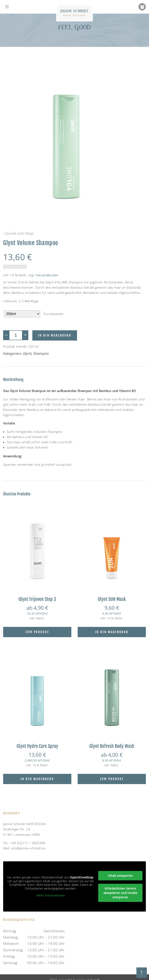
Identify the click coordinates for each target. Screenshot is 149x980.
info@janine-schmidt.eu (28, 848)
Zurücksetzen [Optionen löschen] (54, 314)
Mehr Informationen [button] (51, 895)
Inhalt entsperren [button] (120, 876)
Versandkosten (47, 275)
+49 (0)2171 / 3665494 (28, 843)
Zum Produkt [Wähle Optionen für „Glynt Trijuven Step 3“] (37, 632)
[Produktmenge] (16, 335)
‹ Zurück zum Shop (18, 233)
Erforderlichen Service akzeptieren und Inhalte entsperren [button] (120, 893)
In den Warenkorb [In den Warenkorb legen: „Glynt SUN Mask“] (112, 632)
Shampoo (41, 353)
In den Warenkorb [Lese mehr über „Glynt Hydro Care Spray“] (37, 779)
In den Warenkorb (55, 335)
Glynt (27, 353)
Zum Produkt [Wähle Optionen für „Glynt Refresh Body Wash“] (112, 779)
